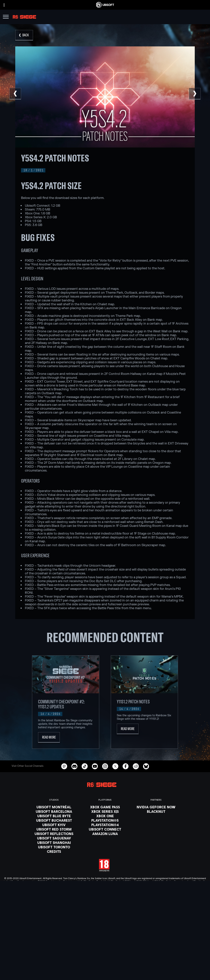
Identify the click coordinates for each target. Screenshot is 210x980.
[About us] (105, 943)
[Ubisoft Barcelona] (54, 811)
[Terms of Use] (105, 972)
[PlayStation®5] (105, 820)
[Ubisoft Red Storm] (54, 829)
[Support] (105, 953)
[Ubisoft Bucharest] (54, 820)
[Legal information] (105, 977)
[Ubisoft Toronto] (54, 847)
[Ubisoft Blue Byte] (54, 816)
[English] (105, 901)
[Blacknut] (156, 811)
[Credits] (54, 851)
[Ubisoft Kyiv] (54, 825)
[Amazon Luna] (105, 834)
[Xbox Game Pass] (105, 807)
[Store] (105, 933)
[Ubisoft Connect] (105, 938)
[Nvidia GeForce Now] (156, 807)
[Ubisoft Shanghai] (54, 843)
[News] (105, 948)
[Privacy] (105, 967)
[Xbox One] (105, 816)
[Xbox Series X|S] (105, 811)
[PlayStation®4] (105, 825)
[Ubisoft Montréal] (54, 807)
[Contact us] (105, 961)
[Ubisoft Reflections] (54, 834)
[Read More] (49, 737)
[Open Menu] (6, 17)
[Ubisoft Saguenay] (54, 838)
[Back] (24, 35)
